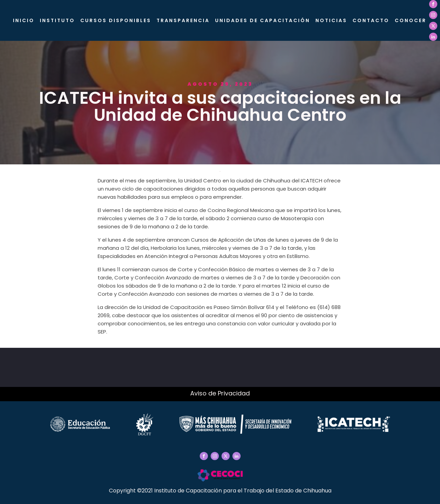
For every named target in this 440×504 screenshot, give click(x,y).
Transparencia (183, 20)
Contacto (371, 20)
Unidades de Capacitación (263, 20)
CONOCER (411, 20)
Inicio (24, 20)
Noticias (331, 20)
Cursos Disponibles (116, 20)
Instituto (57, 20)
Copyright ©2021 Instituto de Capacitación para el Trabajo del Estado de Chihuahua (220, 491)
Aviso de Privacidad (220, 393)
